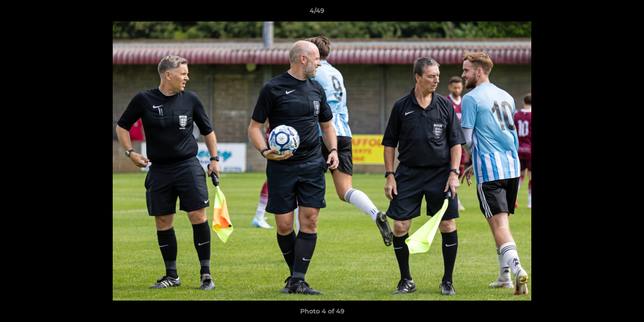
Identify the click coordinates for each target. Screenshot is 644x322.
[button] (606, 13)
